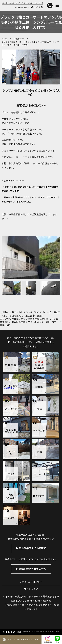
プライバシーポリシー (31, 582)
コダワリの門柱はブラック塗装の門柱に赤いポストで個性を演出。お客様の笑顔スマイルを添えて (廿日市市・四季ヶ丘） (29, 322)
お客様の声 (19, 38)
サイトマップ (31, 589)
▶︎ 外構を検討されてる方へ (31, 569)
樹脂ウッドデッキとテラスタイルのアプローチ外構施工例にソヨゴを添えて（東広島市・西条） (31, 314)
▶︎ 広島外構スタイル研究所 (31, 548)
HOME (4, 38)
